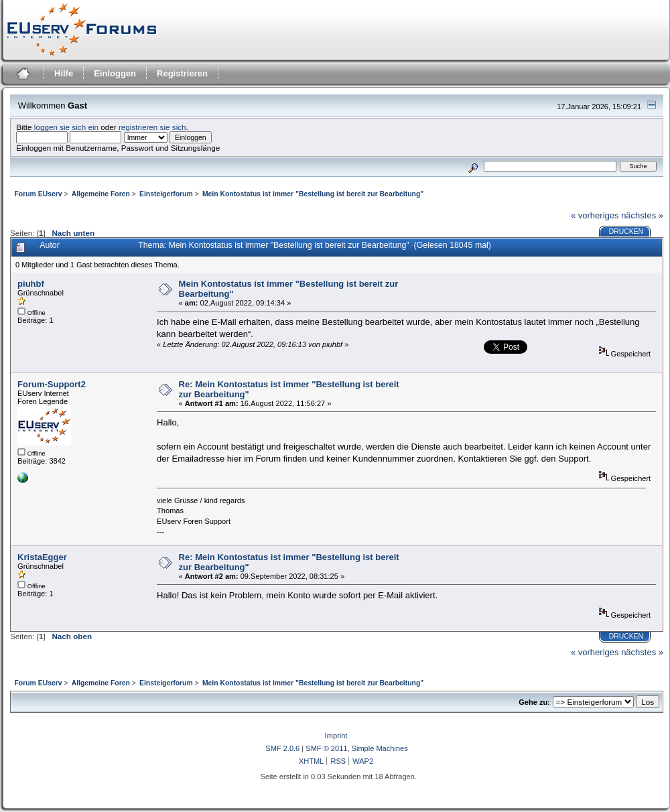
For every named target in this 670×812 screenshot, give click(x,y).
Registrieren (182, 73)
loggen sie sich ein (66, 127)
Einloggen (115, 73)
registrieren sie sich (152, 127)
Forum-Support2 (52, 384)
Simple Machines (380, 748)
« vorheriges (595, 215)
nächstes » (642, 215)
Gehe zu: (534, 702)
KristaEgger (42, 557)
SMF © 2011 (326, 748)
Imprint (336, 736)
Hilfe (64, 73)
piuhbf (31, 284)
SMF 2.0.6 (282, 748)
